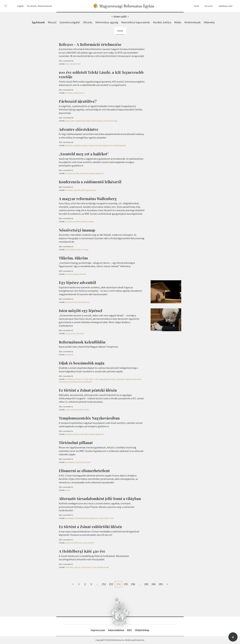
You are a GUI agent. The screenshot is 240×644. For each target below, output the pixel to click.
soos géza (77, 190)
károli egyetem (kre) (89, 190)
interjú (68, 121)
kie (83, 93)
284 (153, 584)
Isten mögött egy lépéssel (81, 310)
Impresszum (98, 630)
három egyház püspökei (117, 145)
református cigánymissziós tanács (129, 379)
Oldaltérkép (142, 630)
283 (146, 584)
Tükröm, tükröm (73, 258)
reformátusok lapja (110, 121)
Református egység (107, 22)
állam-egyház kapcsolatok (81, 121)
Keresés (207, 6)
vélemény (82, 274)
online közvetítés (77, 410)
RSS (129, 630)
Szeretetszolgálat (70, 22)
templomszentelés (72, 173)
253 (111, 584)
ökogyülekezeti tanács (107, 379)
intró (79, 302)
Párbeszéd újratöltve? (78, 101)
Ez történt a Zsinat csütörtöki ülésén (90, 527)
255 (126, 584)
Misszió (52, 22)
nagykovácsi (99, 173)
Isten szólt (120, 16)
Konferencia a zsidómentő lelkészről (90, 182)
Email (195, 6)
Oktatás (88, 22)
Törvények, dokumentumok (39, 6)
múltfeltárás (70, 379)
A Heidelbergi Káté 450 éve (82, 551)
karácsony (85, 302)
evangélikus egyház (80, 145)
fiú (66, 302)
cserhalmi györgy (72, 274)
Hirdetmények (192, 22)
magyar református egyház (98, 145)
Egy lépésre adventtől (77, 282)
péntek (86, 410)
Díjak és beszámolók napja (82, 363)
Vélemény (209, 22)
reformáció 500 (75, 64)
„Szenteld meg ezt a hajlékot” (84, 154)
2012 (67, 250)
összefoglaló (87, 382)
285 (161, 584)
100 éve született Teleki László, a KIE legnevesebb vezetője (101, 74)
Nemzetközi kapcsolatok (136, 22)
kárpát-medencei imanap (79, 250)
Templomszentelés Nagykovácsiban (89, 418)
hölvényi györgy (97, 121)
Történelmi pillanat (76, 443)
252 (104, 584)
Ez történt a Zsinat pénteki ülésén (88, 390)
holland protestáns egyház (85, 518)
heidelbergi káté (103, 567)
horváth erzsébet (80, 221)
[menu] (6, 6)
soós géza (69, 190)
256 (133, 584)
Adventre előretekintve (79, 129)
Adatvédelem (116, 630)
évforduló (69, 93)
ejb (84, 462)
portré (73, 333)
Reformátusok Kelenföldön (82, 342)
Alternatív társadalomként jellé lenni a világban (100, 498)
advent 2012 (72, 302)
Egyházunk (38, 22)
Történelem (70, 567)
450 (76, 567)
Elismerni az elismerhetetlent (84, 471)
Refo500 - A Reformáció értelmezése (90, 44)
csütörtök (79, 462)
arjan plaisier (70, 518)
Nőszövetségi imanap (77, 230)
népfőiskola (77, 93)
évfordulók (69, 355)
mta (67, 64)
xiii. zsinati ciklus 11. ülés (89, 379)
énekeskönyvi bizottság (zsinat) (70, 382)
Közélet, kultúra (162, 22)
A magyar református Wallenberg (88, 199)
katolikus (69, 145)
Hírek (120, 31)
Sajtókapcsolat (224, 6)
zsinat (68, 333)
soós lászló (80, 333)
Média (178, 22)
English (21, 6)
